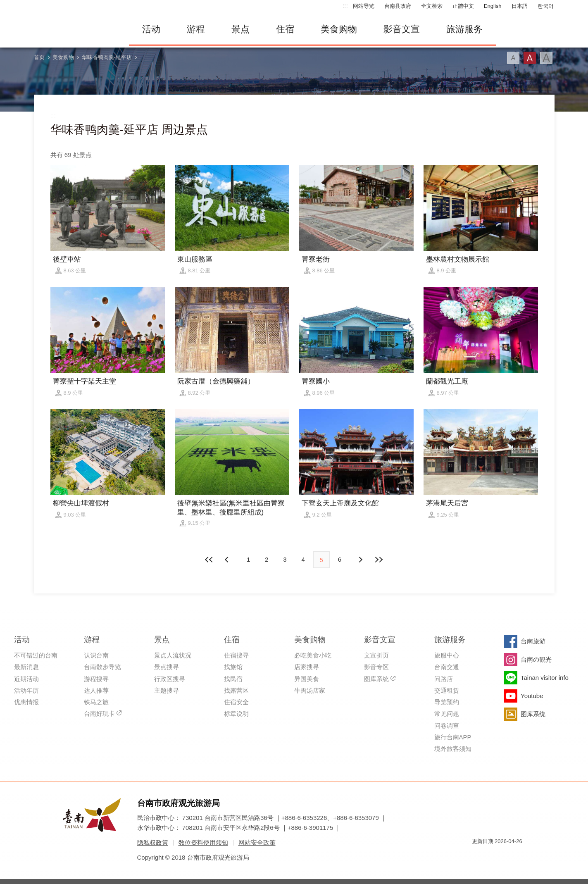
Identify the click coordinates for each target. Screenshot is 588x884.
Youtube (532, 696)
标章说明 (236, 714)
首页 (39, 57)
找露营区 (236, 690)
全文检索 (432, 6)
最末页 (379, 560)
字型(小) (513, 58)
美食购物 (339, 29)
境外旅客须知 (453, 749)
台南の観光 (536, 659)
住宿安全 (236, 702)
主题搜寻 (167, 690)
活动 (151, 29)
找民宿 (233, 679)
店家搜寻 (307, 667)
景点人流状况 (173, 655)
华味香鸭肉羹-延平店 (107, 57)
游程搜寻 (96, 679)
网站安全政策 (257, 842)
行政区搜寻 (170, 679)
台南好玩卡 (99, 714)
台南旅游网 (75, 29)
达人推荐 (96, 690)
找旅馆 (233, 667)
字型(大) (546, 58)
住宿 (285, 29)
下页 (228, 560)
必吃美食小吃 (313, 655)
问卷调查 (447, 726)
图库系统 (376, 679)
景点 (240, 29)
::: (345, 6)
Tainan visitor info (545, 678)
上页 (360, 560)
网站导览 (364, 6)
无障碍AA (507, 856)
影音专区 (376, 667)
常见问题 (447, 714)
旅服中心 (447, 655)
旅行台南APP (453, 737)
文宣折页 (376, 655)
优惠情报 (26, 702)
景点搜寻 (167, 667)
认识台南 (96, 655)
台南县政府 (398, 6)
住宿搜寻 (236, 655)
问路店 (444, 679)
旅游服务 (464, 29)
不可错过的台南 (36, 655)
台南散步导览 (102, 667)
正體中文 (463, 6)
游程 (196, 29)
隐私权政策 (153, 842)
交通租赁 (447, 690)
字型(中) (530, 58)
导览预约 (447, 702)
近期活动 (26, 679)
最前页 (209, 560)
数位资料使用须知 (203, 842)
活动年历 (26, 690)
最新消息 (26, 667)
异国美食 (307, 679)
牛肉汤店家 (310, 690)
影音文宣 (402, 29)
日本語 (520, 6)
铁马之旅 (96, 702)
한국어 (546, 6)
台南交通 (447, 667)
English (493, 6)
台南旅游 (533, 641)
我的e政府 (478, 856)
